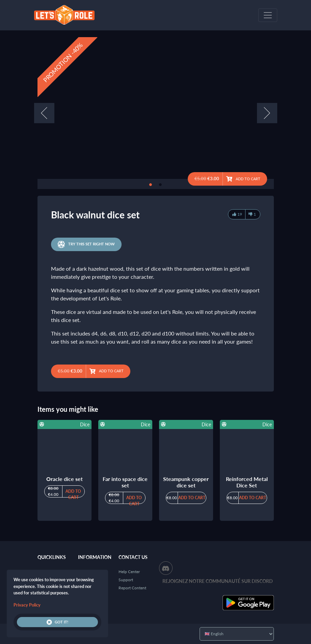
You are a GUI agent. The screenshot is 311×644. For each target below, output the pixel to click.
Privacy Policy (27, 605)
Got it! (57, 622)
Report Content (132, 588)
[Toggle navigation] (268, 15)
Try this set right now (86, 244)
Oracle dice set (64, 479)
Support (126, 580)
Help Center (129, 572)
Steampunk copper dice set (186, 482)
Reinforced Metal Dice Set (247, 482)
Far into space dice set (125, 482)
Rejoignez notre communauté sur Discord (218, 581)
